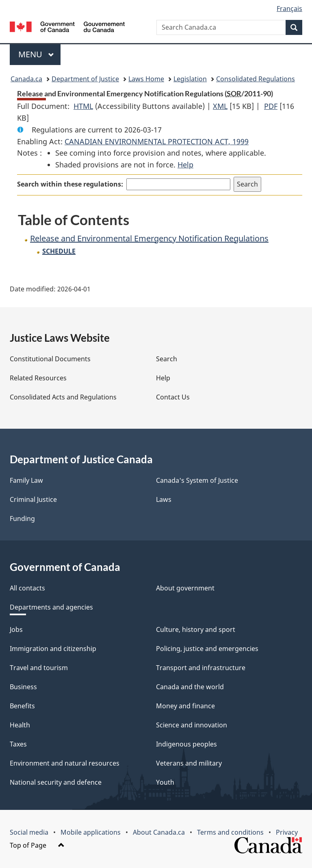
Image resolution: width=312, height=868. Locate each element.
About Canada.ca (159, 832)
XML (220, 106)
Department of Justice (85, 79)
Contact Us (173, 397)
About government (185, 588)
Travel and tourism (39, 668)
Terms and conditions (230, 832)
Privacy (287, 832)
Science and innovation (192, 725)
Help (185, 165)
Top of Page (37, 845)
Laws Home (146, 79)
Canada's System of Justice (197, 480)
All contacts (27, 588)
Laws (164, 499)
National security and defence (56, 782)
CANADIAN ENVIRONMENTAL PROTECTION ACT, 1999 (157, 141)
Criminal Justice (33, 499)
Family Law (26, 480)
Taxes (18, 744)
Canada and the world (190, 687)
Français (289, 9)
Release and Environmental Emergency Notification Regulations (149, 238)
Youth (165, 782)
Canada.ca (26, 79)
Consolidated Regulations (256, 79)
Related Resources (38, 378)
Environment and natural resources (65, 763)
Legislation (190, 79)
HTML (83, 106)
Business (23, 687)
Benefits (22, 706)
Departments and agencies (51, 607)
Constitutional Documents (50, 359)
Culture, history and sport (196, 629)
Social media (29, 832)
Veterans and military (189, 763)
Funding (22, 519)
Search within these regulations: (70, 184)
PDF (271, 106)
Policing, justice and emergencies (207, 649)
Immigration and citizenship (53, 649)
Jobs (16, 629)
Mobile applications (91, 832)
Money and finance (185, 706)
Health (20, 725)
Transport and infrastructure (201, 668)
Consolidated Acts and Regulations (63, 397)
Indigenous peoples (186, 744)
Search (167, 359)
